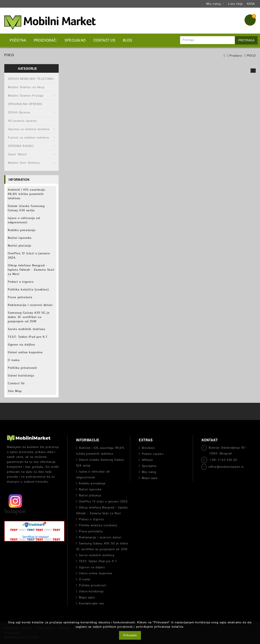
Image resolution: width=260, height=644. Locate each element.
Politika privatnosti (22, 368)
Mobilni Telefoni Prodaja (26, 96)
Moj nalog (149, 472)
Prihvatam (130, 635)
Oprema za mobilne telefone (29, 129)
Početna (18, 40)
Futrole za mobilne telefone (28, 138)
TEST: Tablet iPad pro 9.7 (28, 337)
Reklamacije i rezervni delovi (30, 305)
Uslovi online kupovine (25, 352)
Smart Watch (17, 154)
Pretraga (246, 40)
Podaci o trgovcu (21, 282)
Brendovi (148, 448)
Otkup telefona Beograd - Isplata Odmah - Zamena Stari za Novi (31, 270)
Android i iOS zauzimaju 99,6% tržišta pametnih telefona (26, 194)
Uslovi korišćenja (21, 376)
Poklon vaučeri (153, 454)
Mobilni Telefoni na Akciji (26, 87)
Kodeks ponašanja (22, 230)
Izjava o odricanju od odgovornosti (24, 220)
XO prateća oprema (22, 121)
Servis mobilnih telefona (26, 329)
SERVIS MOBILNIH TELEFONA (31, 79)
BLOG (127, 40)
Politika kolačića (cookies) (28, 290)
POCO (251, 56)
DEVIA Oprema (19, 113)
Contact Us (104, 40)
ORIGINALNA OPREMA (25, 104)
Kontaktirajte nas (91, 604)
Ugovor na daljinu (21, 345)
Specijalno (75, 40)
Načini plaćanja (20, 246)
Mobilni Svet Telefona (24, 163)
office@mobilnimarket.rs (226, 467)
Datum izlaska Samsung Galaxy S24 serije (26, 208)
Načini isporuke (20, 238)
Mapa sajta (87, 598)
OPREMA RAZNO (21, 146)
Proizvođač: (45, 40)
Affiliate (147, 460)
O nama (14, 360)
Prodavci (236, 56)
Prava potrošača (20, 297)
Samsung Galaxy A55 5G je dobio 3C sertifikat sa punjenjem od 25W (29, 317)
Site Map (15, 391)
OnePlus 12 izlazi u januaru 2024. (29, 256)
